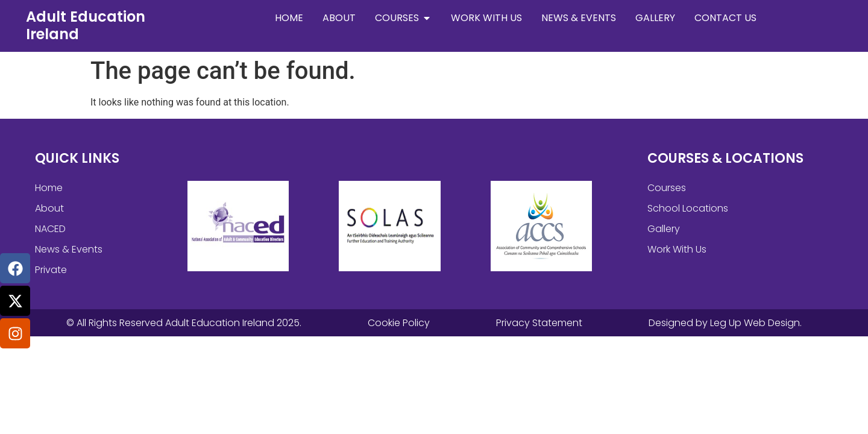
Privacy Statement (539, 323)
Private (51, 270)
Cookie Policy (399, 323)
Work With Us (677, 249)
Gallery (664, 229)
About (49, 208)
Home (49, 188)
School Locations (688, 208)
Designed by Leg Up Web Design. (725, 323)
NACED (50, 229)
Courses (667, 188)
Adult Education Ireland (86, 25)
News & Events (69, 249)
